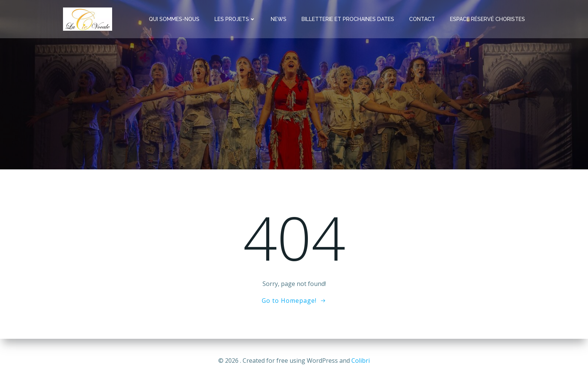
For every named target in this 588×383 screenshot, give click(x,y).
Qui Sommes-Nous (174, 19)
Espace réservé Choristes (487, 19)
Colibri (361, 361)
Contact (422, 19)
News (279, 19)
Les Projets (235, 19)
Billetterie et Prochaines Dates (348, 19)
